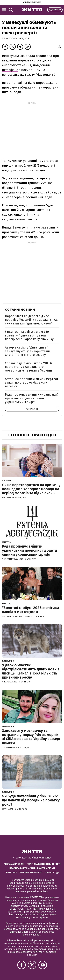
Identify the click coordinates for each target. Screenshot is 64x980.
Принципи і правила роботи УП (23, 872)
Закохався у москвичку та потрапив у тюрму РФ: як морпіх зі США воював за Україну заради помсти (31, 737)
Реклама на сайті (14, 864)
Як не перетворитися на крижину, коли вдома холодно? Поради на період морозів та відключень (32, 489)
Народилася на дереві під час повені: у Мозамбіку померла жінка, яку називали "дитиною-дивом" (31, 320)
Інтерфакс (10, 70)
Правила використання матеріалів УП (32, 868)
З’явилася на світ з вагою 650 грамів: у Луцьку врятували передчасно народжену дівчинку (29, 335)
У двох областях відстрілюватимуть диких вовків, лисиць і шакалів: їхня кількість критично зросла (31, 671)
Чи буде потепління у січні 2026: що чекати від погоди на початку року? (31, 800)
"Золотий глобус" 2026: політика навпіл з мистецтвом (30, 610)
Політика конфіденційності (44, 864)
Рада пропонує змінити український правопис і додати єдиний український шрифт (32, 398)
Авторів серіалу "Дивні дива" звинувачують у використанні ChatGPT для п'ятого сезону (27, 351)
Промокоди (52, 872)
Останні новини (20, 310)
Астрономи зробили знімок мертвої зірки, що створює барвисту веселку (31, 383)
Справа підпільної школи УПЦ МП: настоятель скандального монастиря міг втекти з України (30, 367)
